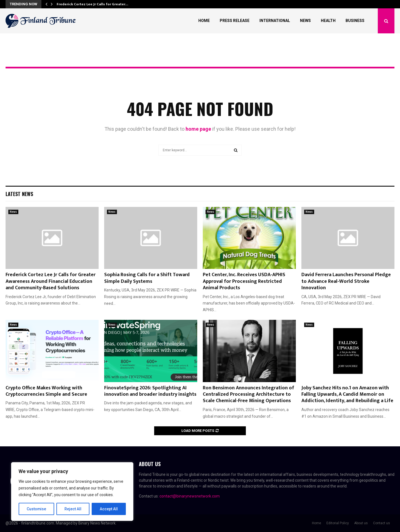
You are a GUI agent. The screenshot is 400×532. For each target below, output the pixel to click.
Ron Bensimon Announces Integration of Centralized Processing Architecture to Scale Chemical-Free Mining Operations (248, 394)
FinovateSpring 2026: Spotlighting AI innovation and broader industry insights (150, 391)
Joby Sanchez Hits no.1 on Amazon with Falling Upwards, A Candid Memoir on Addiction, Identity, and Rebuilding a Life (347, 394)
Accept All (109, 509)
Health (328, 21)
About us (361, 523)
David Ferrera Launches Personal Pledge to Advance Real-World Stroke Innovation (346, 281)
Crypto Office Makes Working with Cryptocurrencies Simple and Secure (46, 391)
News (305, 21)
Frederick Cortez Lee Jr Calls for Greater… (92, 4)
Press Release (235, 21)
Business (355, 21)
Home (204, 21)
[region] (72, 492)
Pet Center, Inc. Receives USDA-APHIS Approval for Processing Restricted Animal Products (244, 281)
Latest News (19, 194)
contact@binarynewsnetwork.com (190, 496)
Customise (37, 509)
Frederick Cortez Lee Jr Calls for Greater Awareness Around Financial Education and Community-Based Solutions (51, 281)
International (275, 21)
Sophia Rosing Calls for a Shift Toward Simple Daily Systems (147, 278)
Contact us (382, 523)
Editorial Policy (338, 523)
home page (198, 129)
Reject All (73, 509)
